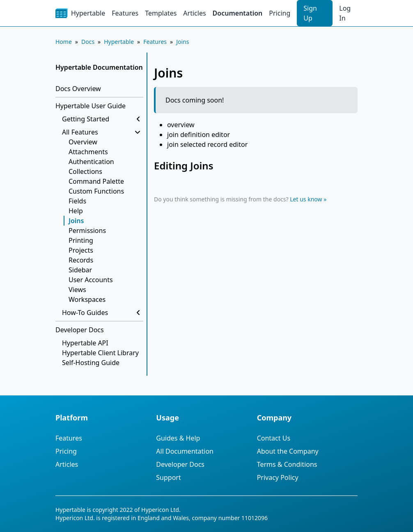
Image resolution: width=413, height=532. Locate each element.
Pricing (280, 13)
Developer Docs (80, 330)
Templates (161, 13)
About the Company (288, 451)
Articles (194, 13)
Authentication (91, 162)
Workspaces (87, 299)
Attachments (88, 152)
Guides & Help (178, 438)
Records (81, 260)
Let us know (306, 199)
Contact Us (274, 438)
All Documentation (185, 451)
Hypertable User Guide (91, 106)
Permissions (87, 231)
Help (76, 211)
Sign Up (310, 13)
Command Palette (96, 181)
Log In (345, 13)
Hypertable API (85, 343)
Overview (83, 142)
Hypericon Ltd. (161, 510)
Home (64, 42)
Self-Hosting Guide (91, 363)
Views (77, 290)
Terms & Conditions (287, 464)
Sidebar (80, 270)
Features (125, 13)
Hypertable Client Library (100, 353)
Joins (182, 42)
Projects (81, 250)
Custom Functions (96, 191)
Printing (81, 240)
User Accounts (91, 280)
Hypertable (119, 42)
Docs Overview (78, 89)
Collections (85, 171)
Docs (88, 42)
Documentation (238, 13)
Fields (77, 201)
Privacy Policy (278, 477)
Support (168, 477)
